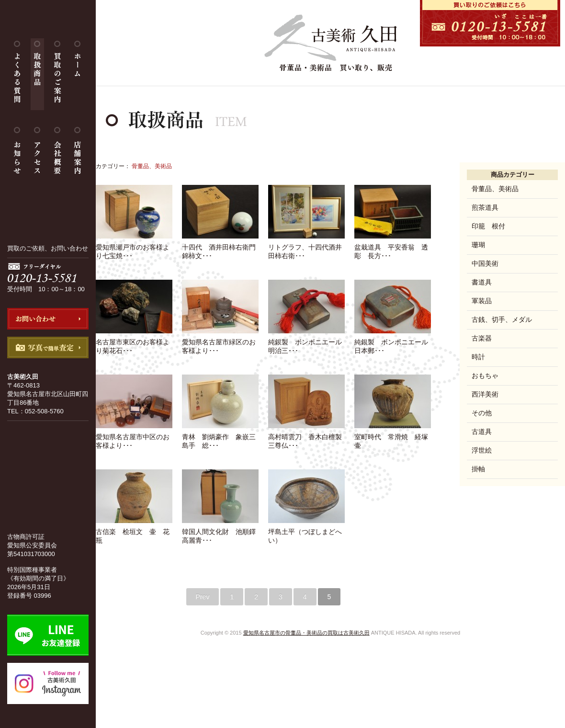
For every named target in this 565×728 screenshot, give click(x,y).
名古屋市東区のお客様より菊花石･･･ (134, 342)
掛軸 (478, 469)
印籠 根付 (488, 226)
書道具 (482, 282)
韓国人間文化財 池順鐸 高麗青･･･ (222, 532)
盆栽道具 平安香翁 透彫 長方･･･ (393, 248)
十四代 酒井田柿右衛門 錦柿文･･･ (222, 248)
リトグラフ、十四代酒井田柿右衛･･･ (306, 248)
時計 (478, 357)
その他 (482, 413)
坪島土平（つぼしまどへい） (306, 532)
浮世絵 (482, 450)
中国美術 (485, 263)
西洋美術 (485, 394)
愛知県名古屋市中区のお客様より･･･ (134, 437)
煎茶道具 (485, 207)
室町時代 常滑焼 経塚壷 (393, 437)
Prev (203, 597)
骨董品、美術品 (495, 189)
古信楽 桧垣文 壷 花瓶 (134, 532)
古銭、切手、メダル (502, 319)
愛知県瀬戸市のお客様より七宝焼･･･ (134, 248)
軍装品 (482, 301)
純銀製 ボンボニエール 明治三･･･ (308, 342)
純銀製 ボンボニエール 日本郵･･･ (395, 342)
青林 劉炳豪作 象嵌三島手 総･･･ (220, 437)
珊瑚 (478, 245)
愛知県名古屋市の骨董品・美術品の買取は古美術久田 (306, 633)
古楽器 (482, 338)
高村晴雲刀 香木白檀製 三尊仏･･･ (308, 437)
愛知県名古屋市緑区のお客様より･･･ (220, 342)
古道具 (482, 432)
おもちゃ (485, 375)
